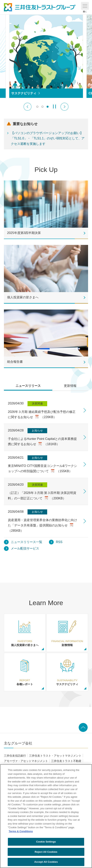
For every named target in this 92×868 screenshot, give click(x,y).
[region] (46, 816)
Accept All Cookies (46, 862)
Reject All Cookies (46, 852)
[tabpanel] (46, 471)
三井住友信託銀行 (15, 756)
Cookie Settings (46, 842)
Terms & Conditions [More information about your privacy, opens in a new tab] (21, 831)
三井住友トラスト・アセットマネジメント (55, 756)
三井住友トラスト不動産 (66, 761)
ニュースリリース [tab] (28, 386)
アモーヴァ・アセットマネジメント (26, 761)
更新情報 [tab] (70, 386)
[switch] (37, 107)
